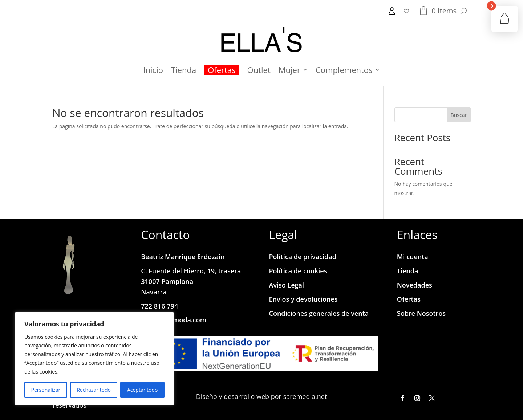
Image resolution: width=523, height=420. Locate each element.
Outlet (259, 70)
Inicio (153, 70)
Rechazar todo (94, 390)
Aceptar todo (143, 390)
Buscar (459, 115)
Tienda (184, 70)
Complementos (344, 70)
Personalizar (46, 390)
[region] (94, 359)
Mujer (289, 70)
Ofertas (222, 70)
